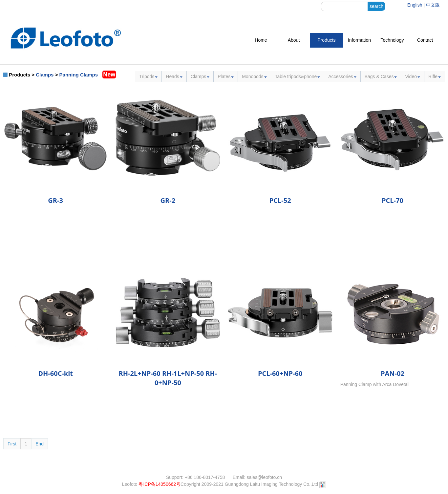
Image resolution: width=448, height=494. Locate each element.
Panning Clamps (79, 75)
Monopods (254, 76)
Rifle (435, 76)
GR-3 (55, 200)
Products (326, 40)
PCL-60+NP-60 (280, 373)
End (40, 444)
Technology (392, 40)
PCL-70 (393, 200)
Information (359, 40)
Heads (174, 76)
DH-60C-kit (55, 373)
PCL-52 (280, 200)
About (294, 40)
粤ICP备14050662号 (160, 484)
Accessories (342, 76)
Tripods (148, 76)
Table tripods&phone (298, 76)
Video (413, 76)
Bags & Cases (381, 76)
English (415, 5)
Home (261, 40)
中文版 (433, 5)
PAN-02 (393, 373)
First (12, 444)
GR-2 (168, 200)
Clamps (45, 75)
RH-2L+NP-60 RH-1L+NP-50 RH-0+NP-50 (168, 378)
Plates (226, 76)
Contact (425, 40)
